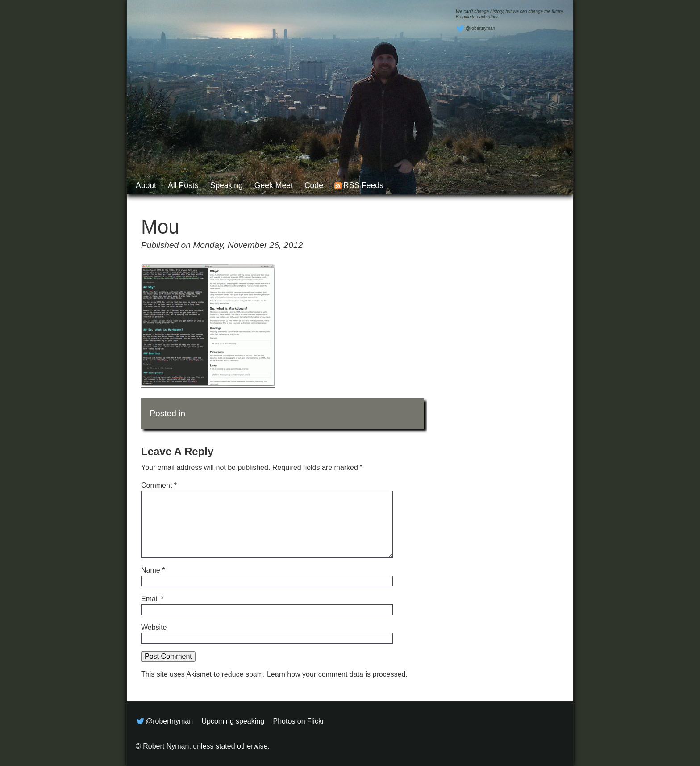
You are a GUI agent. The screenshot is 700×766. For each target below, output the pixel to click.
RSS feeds (363, 185)
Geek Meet (274, 185)
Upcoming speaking (233, 721)
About (146, 185)
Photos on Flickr (299, 721)
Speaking (226, 185)
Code (314, 185)
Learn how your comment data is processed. (337, 674)
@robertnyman (475, 29)
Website (154, 627)
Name (153, 570)
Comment (159, 485)
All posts (183, 185)
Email (152, 599)
